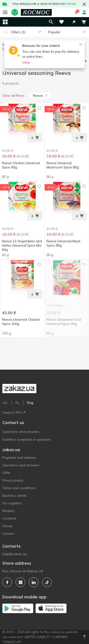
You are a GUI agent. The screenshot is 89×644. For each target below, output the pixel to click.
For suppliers (12, 503)
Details (71, 4)
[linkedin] (34, 582)
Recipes (8, 511)
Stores (7, 526)
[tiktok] (47, 582)
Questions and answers (21, 432)
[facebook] (7, 582)
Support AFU (14, 412)
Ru (17, 403)
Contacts (9, 518)
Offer (6, 473)
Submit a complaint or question (26, 439)
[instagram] (20, 582)
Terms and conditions (19, 488)
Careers (8, 534)
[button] (74, 22)
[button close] (84, 4)
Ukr (5, 403)
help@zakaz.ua (14, 554)
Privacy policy (13, 480)
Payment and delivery (19, 458)
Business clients (14, 496)
